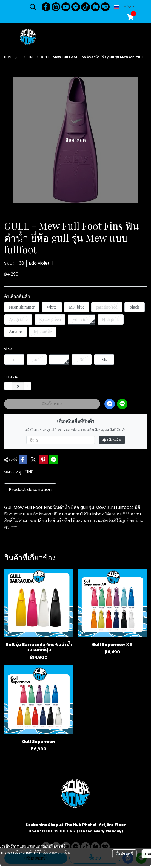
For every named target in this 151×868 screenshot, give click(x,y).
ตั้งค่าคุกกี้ (124, 854)
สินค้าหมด (52, 404)
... (20, 57)
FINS (31, 57)
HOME (9, 57)
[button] (33, 7)
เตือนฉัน (112, 440)
